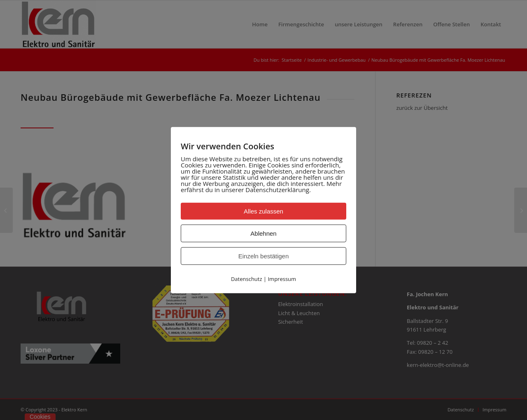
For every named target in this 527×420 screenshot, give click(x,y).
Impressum (282, 278)
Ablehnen (263, 233)
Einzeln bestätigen (264, 256)
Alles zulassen (263, 211)
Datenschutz (247, 278)
